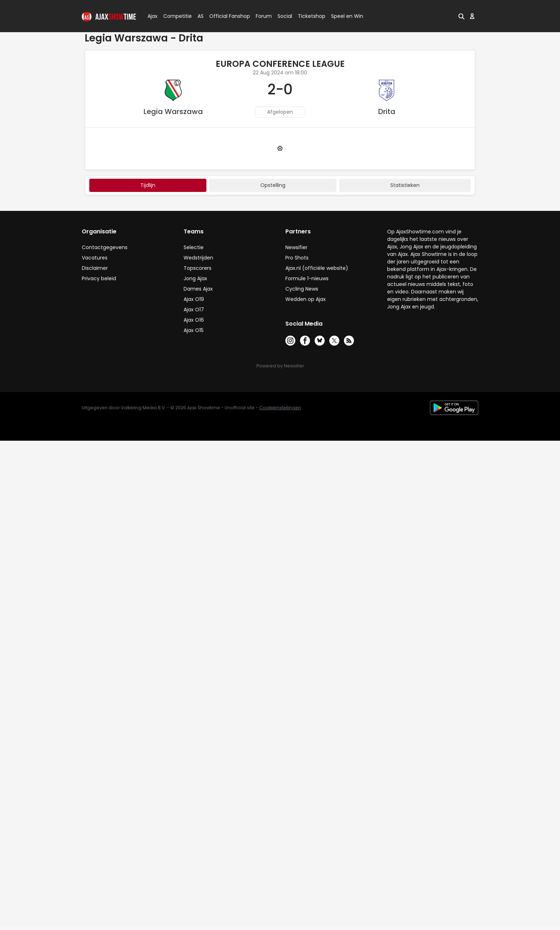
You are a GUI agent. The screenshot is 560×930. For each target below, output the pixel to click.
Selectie (194, 247)
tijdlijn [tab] (148, 185)
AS (201, 16)
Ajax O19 (194, 299)
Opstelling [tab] (273, 185)
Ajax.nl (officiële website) (317, 268)
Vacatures (95, 258)
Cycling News (302, 289)
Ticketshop (312, 16)
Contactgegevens (105, 247)
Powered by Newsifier (280, 366)
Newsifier (296, 247)
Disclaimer (95, 268)
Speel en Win (347, 16)
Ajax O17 (194, 310)
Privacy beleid (99, 278)
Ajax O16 (194, 320)
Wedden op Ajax (306, 299)
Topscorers (197, 268)
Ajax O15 (194, 330)
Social (284, 16)
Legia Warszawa (173, 112)
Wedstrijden (198, 258)
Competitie (175, 16)
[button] (461, 16)
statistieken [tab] (405, 185)
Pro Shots (297, 258)
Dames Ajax (198, 289)
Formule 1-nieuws (307, 278)
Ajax (152, 16)
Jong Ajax (195, 278)
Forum (264, 16)
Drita (387, 112)
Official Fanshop (225, 16)
